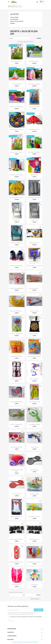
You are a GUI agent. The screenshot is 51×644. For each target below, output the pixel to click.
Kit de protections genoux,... (17, 539)
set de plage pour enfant (34, 517)
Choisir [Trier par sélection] (21, 38)
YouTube (13, 621)
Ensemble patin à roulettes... (17, 266)
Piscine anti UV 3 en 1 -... (34, 61)
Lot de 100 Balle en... (17, 585)
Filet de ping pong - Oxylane (34, 198)
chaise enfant (34, 220)
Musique (13, 23)
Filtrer (39, 38)
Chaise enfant (17, 220)
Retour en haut (36, 599)
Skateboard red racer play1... (17, 562)
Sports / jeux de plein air (17, 21)
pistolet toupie (34, 447)
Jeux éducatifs (14, 19)
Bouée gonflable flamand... (17, 402)
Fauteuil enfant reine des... (17, 243)
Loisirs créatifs (14, 17)
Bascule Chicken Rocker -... (17, 311)
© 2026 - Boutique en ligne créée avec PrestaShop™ (25, 642)
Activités (14, 14)
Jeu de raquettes (34, 470)
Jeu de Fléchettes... (34, 334)
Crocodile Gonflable (34, 494)
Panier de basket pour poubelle (34, 266)
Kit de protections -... (34, 539)
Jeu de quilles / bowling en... (34, 152)
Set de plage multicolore (17, 447)
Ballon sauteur (34, 175)
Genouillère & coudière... (17, 356)
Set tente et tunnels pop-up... (17, 107)
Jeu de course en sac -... (17, 61)
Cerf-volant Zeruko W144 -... (34, 129)
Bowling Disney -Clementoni (34, 562)
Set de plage (34, 585)
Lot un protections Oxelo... (17, 379)
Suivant (39, 595)
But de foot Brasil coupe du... (17, 198)
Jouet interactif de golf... (34, 402)
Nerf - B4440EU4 (34, 379)
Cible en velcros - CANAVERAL (17, 129)
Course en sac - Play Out (17, 152)
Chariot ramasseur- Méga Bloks (17, 471)
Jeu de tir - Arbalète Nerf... (17, 424)
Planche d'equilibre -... (34, 288)
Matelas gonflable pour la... (17, 517)
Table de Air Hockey (34, 311)
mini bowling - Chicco (34, 243)
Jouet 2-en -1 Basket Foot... (17, 334)
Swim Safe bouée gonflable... (34, 356)
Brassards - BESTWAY (34, 107)
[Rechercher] (15, 6)
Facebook (9, 621)
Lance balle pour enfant (34, 424)
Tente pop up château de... (34, 84)
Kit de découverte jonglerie (17, 175)
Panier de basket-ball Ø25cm (17, 288)
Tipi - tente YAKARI (17, 84)
